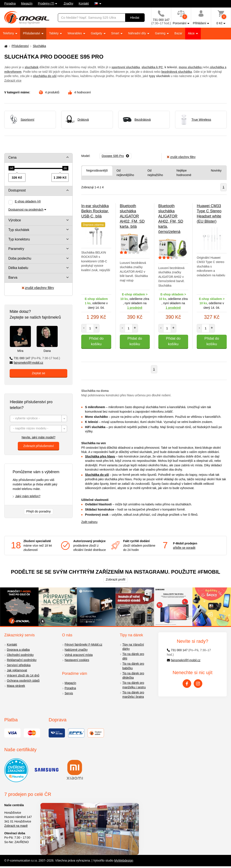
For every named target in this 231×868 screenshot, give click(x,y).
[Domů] (5, 46)
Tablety (54, 33)
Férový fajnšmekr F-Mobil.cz (84, 645)
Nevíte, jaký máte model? (39, 437)
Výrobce (15, 220)
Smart (116, 33)
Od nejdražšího (155, 173)
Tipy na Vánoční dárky (133, 647)
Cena (12, 157)
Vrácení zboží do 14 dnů (23, 675)
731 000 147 (35, 358)
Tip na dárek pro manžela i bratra (133, 695)
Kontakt (84, 3)
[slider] (12, 168)
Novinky (216, 170)
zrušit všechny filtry (38, 288)
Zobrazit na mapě (16, 826)
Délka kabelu (18, 268)
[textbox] (38, 419)
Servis (69, 693)
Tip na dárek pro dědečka (133, 676)
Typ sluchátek (19, 230)
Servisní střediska (19, 665)
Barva (13, 277)
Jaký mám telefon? (28, 496)
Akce (192, 33)
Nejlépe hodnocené (184, 173)
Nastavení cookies (77, 660)
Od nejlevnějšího (125, 173)
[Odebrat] (115, 156)
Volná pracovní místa (79, 655)
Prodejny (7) (46, 3)
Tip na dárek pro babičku (133, 666)
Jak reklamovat (17, 670)
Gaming (161, 33)
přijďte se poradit (184, 548)
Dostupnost (17, 190)
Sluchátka (39, 46)
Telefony (9, 33)
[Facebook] (187, 684)
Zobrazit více (13, 81)
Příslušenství (32, 33)
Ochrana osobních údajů (23, 681)
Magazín (27, 3)
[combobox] (38, 419)
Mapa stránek (16, 686)
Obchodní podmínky (20, 655)
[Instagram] (198, 684)
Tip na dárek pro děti (133, 656)
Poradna (10, 3)
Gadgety (97, 33)
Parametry (16, 249)
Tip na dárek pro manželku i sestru (134, 685)
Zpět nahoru (89, 522)
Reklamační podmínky (22, 660)
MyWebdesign (124, 860)
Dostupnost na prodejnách (26, 210)
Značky (68, 3)
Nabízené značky (76, 650)
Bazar (178, 33)
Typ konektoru (19, 239)
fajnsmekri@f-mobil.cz (26, 363)
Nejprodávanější (97, 170)
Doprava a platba (18, 650)
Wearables (75, 33)
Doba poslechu (20, 258)
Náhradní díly (137, 33)
